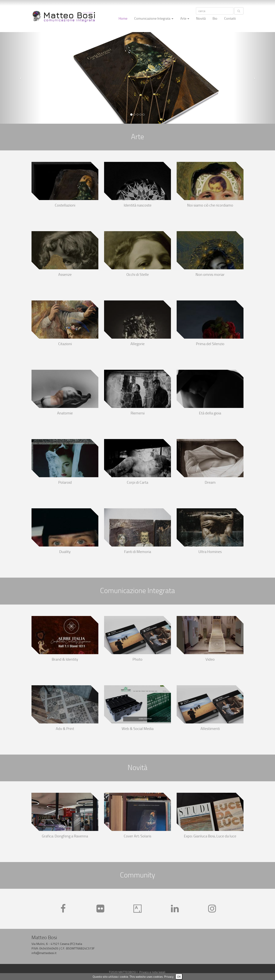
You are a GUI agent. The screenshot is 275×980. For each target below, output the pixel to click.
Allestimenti (210, 729)
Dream (210, 482)
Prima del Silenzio (210, 344)
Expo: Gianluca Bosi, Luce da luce (210, 836)
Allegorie (137, 344)
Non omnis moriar (210, 275)
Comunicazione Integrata (152, 18)
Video (210, 659)
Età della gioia (210, 413)
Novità (201, 18)
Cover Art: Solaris (137, 836)
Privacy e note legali (152, 972)
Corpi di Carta (137, 482)
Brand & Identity (65, 659)
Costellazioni (65, 205)
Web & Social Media (138, 729)
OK (179, 977)
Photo (137, 659)
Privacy (169, 977)
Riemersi (138, 413)
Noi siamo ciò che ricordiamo (210, 205)
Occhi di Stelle (138, 275)
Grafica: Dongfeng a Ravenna (65, 836)
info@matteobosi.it (44, 953)
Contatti (230, 18)
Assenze (65, 275)
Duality (65, 552)
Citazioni (65, 344)
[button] (21, 78)
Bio (215, 18)
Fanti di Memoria (138, 552)
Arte (183, 18)
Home (123, 18)
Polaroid (65, 482)
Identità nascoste (138, 205)
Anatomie (65, 413)
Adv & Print (65, 729)
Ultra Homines (210, 552)
